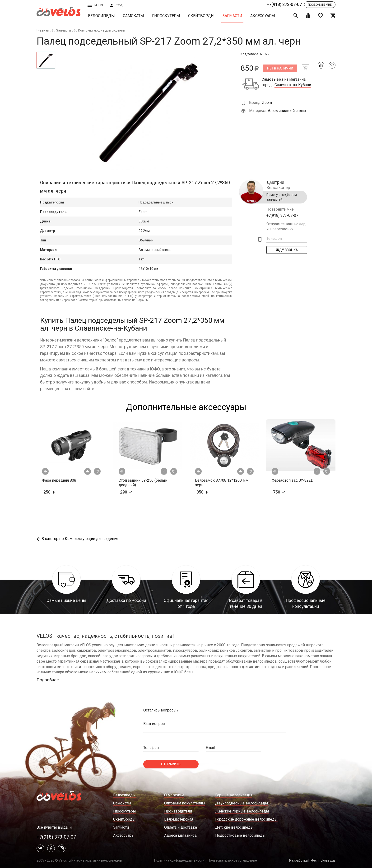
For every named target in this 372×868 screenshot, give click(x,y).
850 (210, 492)
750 (293, 492)
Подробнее (48, 680)
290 (140, 492)
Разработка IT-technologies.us (312, 860)
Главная (43, 30)
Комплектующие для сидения (102, 30)
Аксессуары (263, 16)
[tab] (46, 60)
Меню (95, 5)
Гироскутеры (166, 16)
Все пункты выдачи (54, 827)
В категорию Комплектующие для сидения (77, 539)
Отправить (171, 764)
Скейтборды (201, 16)
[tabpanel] (148, 111)
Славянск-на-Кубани (293, 85)
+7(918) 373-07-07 (284, 4)
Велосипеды (101, 16)
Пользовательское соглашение (232, 860)
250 (63, 492)
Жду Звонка (287, 250)
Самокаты (133, 16)
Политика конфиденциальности (179, 860)
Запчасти (232, 16)
